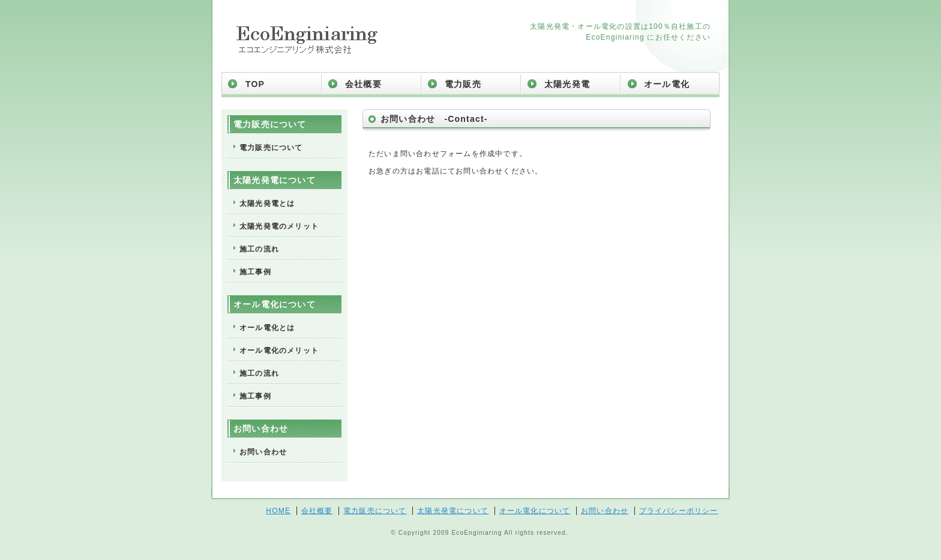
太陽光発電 (567, 84)
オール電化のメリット (279, 351)
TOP (255, 84)
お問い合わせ (263, 452)
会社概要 (363, 84)
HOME (278, 511)
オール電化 (667, 84)
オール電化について (535, 511)
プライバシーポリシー (679, 511)
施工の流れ (259, 249)
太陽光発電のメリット (279, 226)
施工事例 (255, 272)
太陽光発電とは (267, 203)
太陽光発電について (453, 511)
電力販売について (271, 148)
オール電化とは (267, 328)
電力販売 (463, 84)
